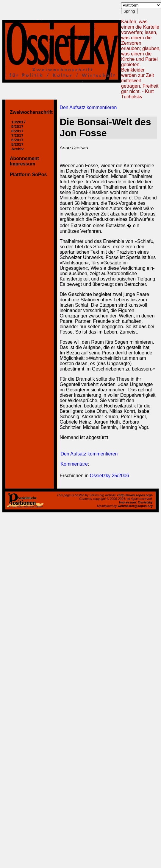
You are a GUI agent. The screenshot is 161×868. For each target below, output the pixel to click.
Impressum (22, 164)
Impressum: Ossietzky (136, 502)
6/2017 (17, 140)
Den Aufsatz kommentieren (88, 107)
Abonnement (24, 158)
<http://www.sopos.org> (135, 495)
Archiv (17, 149)
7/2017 (17, 135)
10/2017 (18, 122)
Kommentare (74, 464)
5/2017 (17, 144)
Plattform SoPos (28, 175)
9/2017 (17, 127)
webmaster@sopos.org (135, 506)
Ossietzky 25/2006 (110, 476)
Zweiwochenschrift (31, 112)
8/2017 (17, 131)
